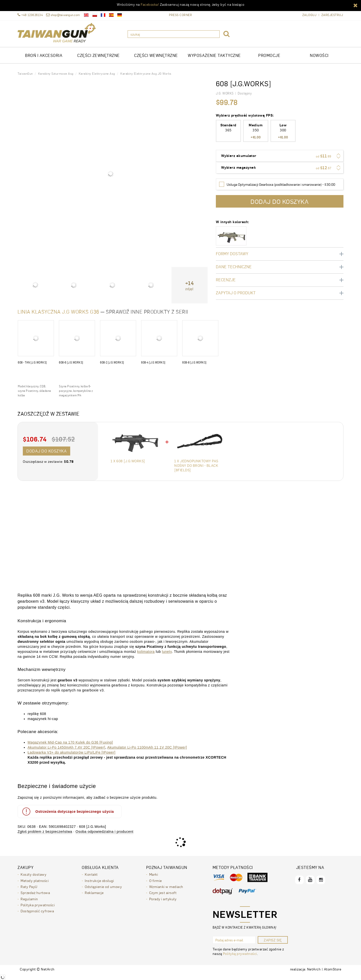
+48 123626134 (30, 15)
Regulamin (29, 898)
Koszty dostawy (33, 874)
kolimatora (146, 652)
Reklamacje (94, 892)
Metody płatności (35, 880)
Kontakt (91, 874)
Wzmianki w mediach (166, 886)
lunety (167, 652)
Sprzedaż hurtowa (35, 892)
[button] (355, 5)
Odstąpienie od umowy (103, 886)
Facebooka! (150, 4)
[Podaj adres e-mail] (234, 940)
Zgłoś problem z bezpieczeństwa (45, 832)
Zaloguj (309, 15)
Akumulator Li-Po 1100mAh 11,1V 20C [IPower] (147, 747)
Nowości (319, 55)
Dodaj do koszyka (47, 451)
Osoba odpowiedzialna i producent (104, 832)
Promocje (269, 55)
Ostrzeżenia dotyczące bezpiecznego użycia (68, 812)
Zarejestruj (332, 15)
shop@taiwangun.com (63, 15)
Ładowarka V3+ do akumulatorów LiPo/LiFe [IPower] (71, 752)
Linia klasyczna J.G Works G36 (58, 312)
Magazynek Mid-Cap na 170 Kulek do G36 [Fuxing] (70, 742)
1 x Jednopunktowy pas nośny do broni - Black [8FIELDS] (196, 465)
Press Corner (180, 15)
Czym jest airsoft (163, 892)
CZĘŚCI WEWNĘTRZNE (156, 55)
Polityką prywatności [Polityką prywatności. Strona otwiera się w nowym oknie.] (240, 953)
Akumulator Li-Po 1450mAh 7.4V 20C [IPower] (66, 747)
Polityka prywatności (38, 904)
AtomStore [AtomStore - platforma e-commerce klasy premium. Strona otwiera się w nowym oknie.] (333, 969)
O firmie (156, 880)
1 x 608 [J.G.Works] (128, 461)
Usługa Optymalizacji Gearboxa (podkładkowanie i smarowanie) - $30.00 (281, 184)
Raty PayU (29, 886)
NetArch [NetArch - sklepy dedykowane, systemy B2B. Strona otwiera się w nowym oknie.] (314, 969)
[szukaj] (174, 34)
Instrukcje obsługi (99, 880)
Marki (154, 874)
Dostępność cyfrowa (37, 910)
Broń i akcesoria (44, 55)
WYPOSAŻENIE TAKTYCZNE (214, 55)
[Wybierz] (222, 184)
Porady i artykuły (163, 898)
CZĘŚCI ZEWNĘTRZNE (99, 55)
